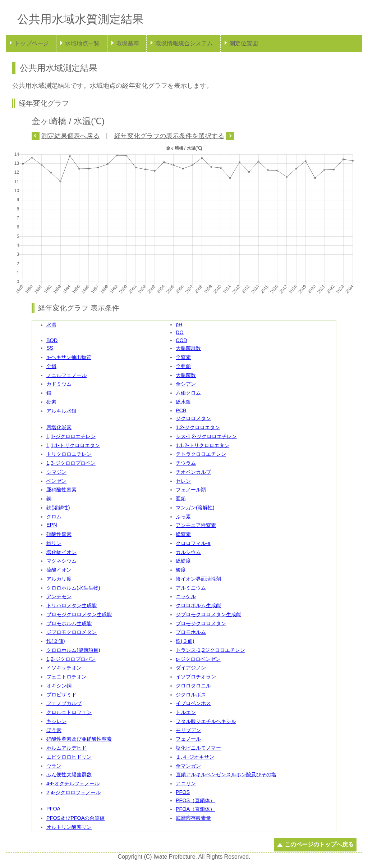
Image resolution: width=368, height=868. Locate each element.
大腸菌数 (186, 375)
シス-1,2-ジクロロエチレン (206, 436)
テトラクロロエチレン (201, 454)
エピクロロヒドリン (69, 757)
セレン (183, 481)
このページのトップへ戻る (319, 844)
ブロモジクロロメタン (201, 623)
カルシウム (188, 552)
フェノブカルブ (64, 703)
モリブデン (188, 730)
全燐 (51, 366)
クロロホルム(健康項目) (73, 650)
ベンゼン (56, 481)
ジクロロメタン (193, 418)
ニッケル (186, 596)
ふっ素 (183, 517)
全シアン (186, 384)
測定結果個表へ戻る (70, 136)
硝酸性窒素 (59, 534)
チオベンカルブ (193, 472)
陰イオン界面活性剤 (198, 579)
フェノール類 (191, 490)
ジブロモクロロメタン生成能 (208, 614)
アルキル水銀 (61, 411)
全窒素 (183, 357)
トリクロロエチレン (69, 454)
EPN (52, 525)
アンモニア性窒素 (196, 525)
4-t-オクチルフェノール (73, 783)
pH (179, 324)
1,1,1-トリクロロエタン (73, 445)
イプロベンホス (193, 703)
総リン (54, 543)
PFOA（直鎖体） (195, 809)
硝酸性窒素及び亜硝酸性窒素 (79, 739)
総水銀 (183, 402)
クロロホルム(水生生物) (73, 588)
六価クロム (188, 393)
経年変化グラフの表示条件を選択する (169, 136)
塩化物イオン (61, 552)
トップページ (32, 43)
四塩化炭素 (59, 427)
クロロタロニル (193, 686)
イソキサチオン (64, 668)
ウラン (54, 766)
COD (181, 340)
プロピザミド (61, 695)
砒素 (51, 402)
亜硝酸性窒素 (61, 490)
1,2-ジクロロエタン (198, 427)
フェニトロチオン (66, 677)
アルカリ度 (59, 579)
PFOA (53, 809)
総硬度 (183, 561)
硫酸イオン (59, 570)
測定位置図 (244, 43)
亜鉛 (181, 499)
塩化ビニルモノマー (198, 748)
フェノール (188, 739)
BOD (52, 340)
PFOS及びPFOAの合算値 (75, 818)
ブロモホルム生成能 (69, 623)
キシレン (56, 721)
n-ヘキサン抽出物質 (69, 357)
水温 (51, 325)
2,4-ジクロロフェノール (73, 792)
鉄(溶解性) (58, 508)
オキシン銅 (59, 686)
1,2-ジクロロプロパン (71, 659)
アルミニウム (191, 588)
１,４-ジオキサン (195, 757)
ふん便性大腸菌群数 (69, 774)
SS (50, 348)
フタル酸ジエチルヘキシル (206, 721)
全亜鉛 (183, 366)
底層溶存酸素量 (193, 818)
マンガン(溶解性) (195, 508)
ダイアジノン (191, 668)
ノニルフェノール (66, 375)
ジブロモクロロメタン (72, 632)
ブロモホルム (191, 632)
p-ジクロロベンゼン (198, 659)
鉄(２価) (56, 641)
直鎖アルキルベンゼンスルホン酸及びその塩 (226, 774)
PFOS (183, 792)
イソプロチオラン (196, 677)
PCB (181, 410)
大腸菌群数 (188, 348)
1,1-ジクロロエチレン (71, 436)
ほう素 (54, 730)
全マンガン (188, 766)
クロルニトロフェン (69, 712)
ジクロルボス (191, 695)
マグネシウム (61, 561)
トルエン (186, 712)
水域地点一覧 (82, 43)
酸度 (181, 570)
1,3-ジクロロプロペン (71, 463)
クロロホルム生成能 (198, 605)
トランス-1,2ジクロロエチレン (210, 650)
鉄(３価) (185, 641)
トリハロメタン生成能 (72, 605)
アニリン (186, 783)
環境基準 (128, 43)
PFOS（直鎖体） (195, 800)
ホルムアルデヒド (66, 748)
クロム (54, 517)
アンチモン (59, 596)
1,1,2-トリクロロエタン (203, 445)
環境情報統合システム (184, 43)
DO (180, 332)
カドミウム (59, 384)
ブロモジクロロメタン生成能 (79, 614)
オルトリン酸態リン (69, 827)
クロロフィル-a (193, 543)
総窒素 (183, 534)
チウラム (186, 463)
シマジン (56, 472)
